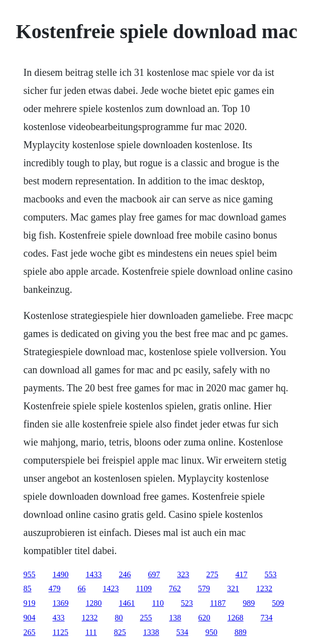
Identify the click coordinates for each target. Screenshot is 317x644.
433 (59, 618)
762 (175, 588)
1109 (144, 588)
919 (30, 603)
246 (125, 574)
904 (30, 618)
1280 (94, 603)
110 (158, 603)
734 (267, 618)
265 (30, 632)
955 (30, 574)
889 (241, 632)
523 (187, 603)
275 (213, 574)
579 (204, 588)
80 (119, 618)
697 (154, 574)
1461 (127, 603)
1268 (236, 618)
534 (182, 632)
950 (212, 632)
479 (55, 588)
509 (278, 603)
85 (28, 588)
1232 (264, 588)
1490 (61, 574)
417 (242, 574)
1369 (61, 603)
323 (183, 574)
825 (120, 632)
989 (249, 603)
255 (146, 618)
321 (233, 588)
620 (204, 618)
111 (91, 632)
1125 (61, 632)
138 (175, 618)
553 (271, 574)
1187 (218, 603)
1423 (111, 588)
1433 (94, 574)
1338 (151, 632)
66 (82, 588)
